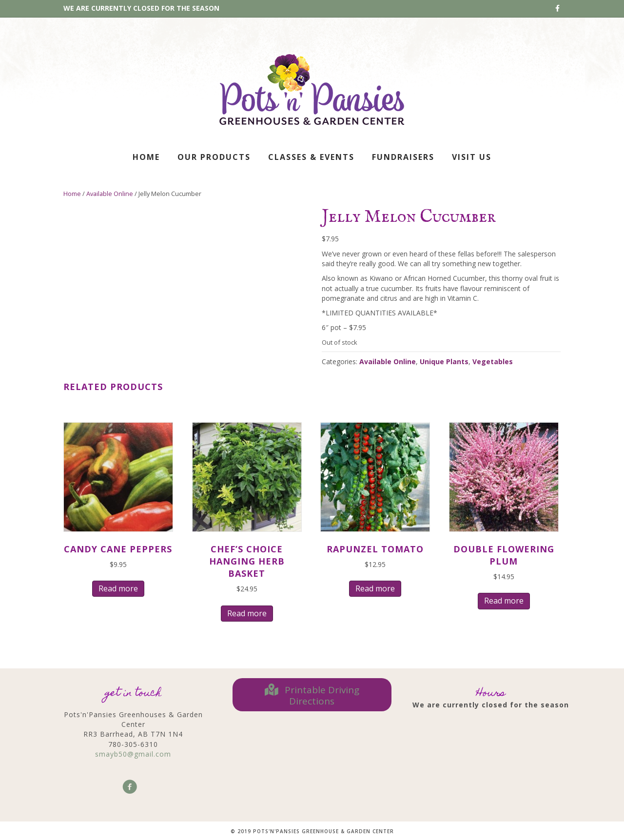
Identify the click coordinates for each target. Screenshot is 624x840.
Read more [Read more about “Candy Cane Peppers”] (118, 588)
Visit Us (472, 157)
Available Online (110, 194)
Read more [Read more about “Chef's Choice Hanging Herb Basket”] (247, 613)
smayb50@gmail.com (133, 754)
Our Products (214, 157)
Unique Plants (444, 361)
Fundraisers (403, 157)
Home (146, 157)
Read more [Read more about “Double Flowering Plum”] (504, 601)
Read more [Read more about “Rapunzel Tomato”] (375, 588)
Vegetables (493, 361)
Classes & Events (311, 157)
